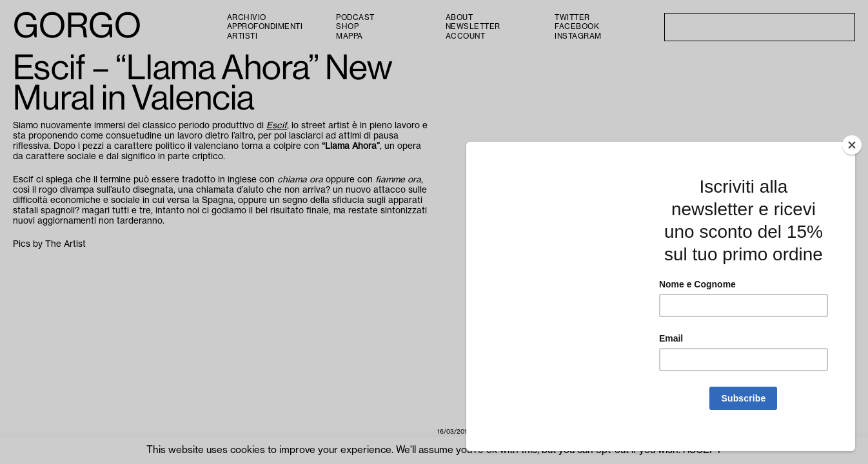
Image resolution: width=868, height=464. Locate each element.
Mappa (350, 36)
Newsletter (473, 27)
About (459, 18)
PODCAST (355, 18)
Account (466, 36)
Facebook (577, 27)
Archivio (247, 18)
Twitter (572, 18)
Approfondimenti (265, 27)
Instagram (578, 36)
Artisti (242, 36)
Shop (347, 27)
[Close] (852, 159)
